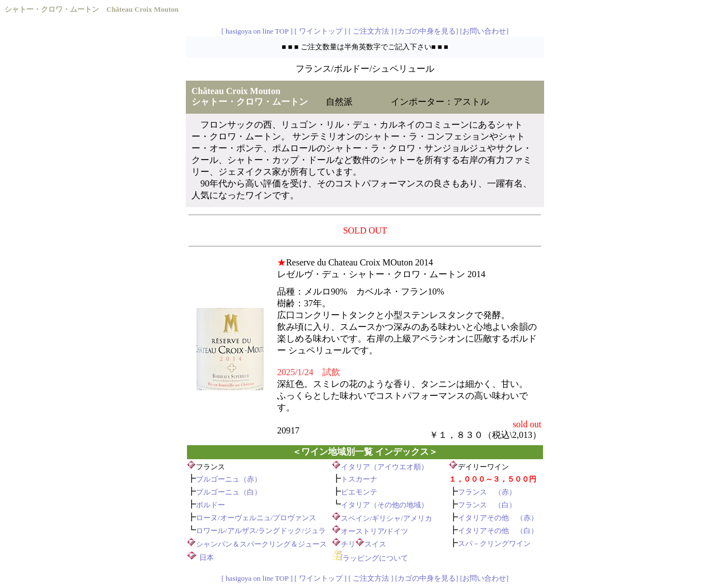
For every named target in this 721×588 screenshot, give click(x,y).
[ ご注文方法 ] (371, 31)
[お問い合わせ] (484, 31)
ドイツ (397, 531)
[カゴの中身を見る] (427, 31)
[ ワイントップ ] (320, 31)
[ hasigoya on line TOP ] (257, 31)
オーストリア (363, 531)
